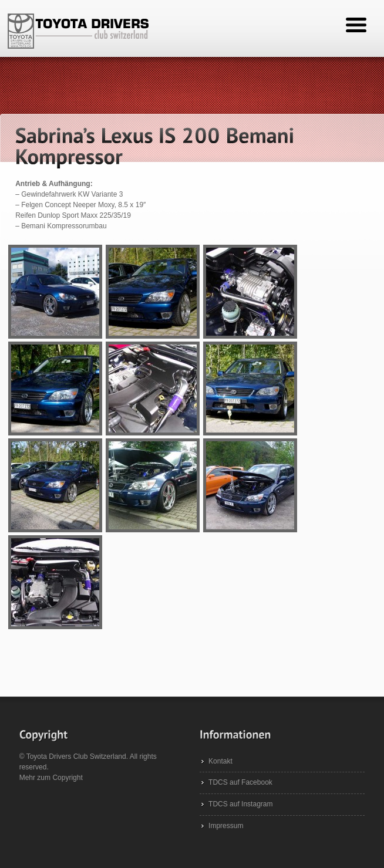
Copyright (67, 778)
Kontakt (220, 761)
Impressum (226, 826)
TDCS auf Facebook (240, 782)
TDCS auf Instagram (240, 804)
